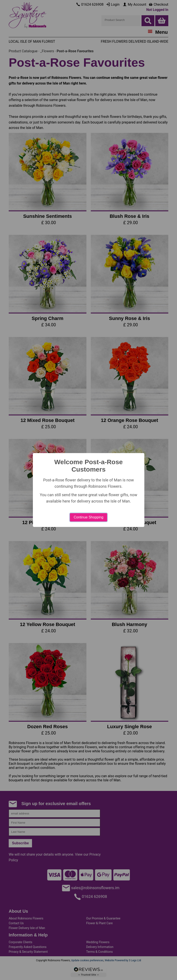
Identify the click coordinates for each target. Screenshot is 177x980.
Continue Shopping (88, 517)
